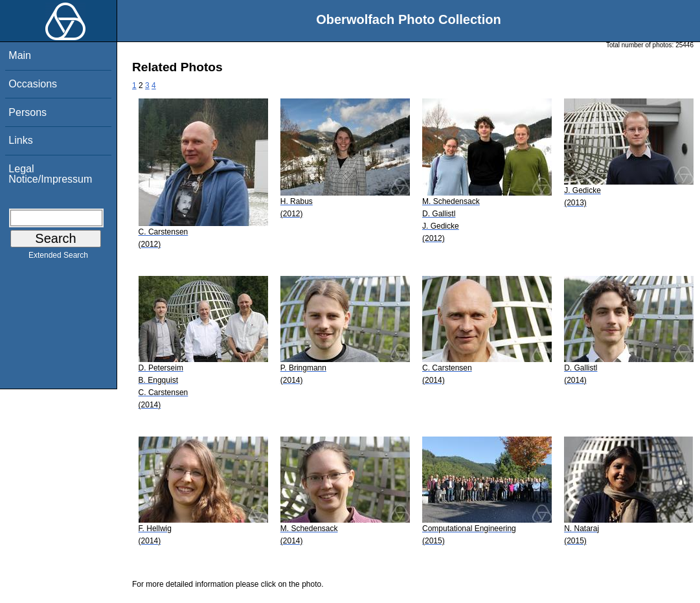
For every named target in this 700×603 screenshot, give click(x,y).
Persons (28, 112)
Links (20, 140)
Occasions (33, 84)
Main (20, 55)
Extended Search (58, 258)
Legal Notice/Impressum (50, 174)
